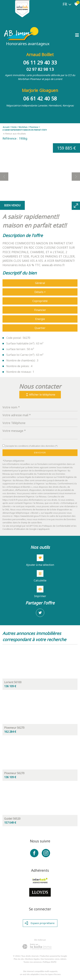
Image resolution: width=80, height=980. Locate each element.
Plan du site (19, 959)
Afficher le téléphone (40, 395)
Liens (57, 959)
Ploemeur (34, 127)
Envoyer (40, 453)
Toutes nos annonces (33, 962)
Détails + (40, 292)
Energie (40, 319)
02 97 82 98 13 (40, 69)
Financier (40, 310)
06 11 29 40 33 (40, 63)
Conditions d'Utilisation (14, 529)
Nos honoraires (47, 959)
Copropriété (40, 301)
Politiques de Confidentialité (56, 526)
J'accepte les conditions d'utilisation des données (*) (32, 446)
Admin (63, 959)
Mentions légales (32, 959)
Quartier (40, 328)
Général (40, 283)
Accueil (6, 127)
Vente (14, 127)
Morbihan (23, 127)
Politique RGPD (50, 962)
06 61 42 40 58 (40, 99)
